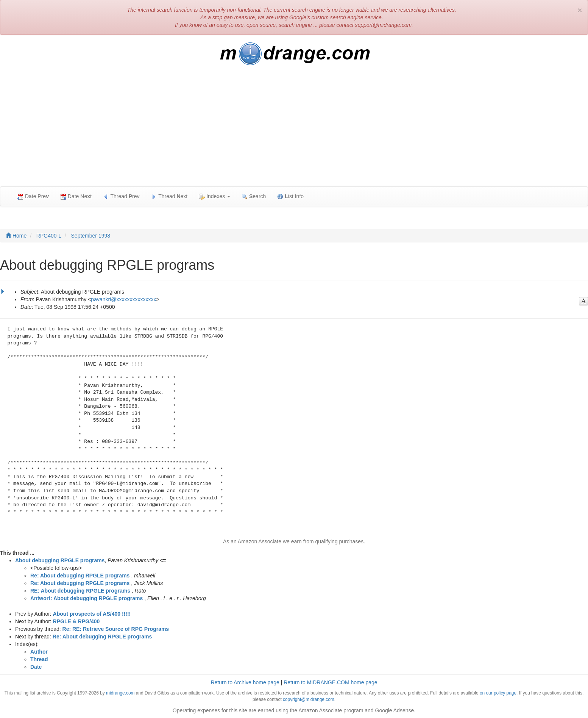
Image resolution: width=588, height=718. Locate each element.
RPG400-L (49, 236)
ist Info (290, 196)
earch (254, 196)
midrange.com (120, 693)
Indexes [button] (214, 196)
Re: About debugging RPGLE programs (80, 576)
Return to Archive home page (245, 682)
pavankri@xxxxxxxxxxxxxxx (123, 299)
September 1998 (91, 236)
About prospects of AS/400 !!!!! (92, 614)
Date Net (76, 196)
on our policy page (498, 693)
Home (16, 236)
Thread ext (169, 196)
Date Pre (33, 196)
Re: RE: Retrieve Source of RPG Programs (116, 629)
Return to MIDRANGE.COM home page (330, 682)
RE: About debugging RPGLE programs (80, 591)
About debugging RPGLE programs (60, 560)
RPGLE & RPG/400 (76, 621)
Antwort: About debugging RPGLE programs (87, 598)
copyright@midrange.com (309, 699)
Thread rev (121, 196)
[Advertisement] (294, 130)
